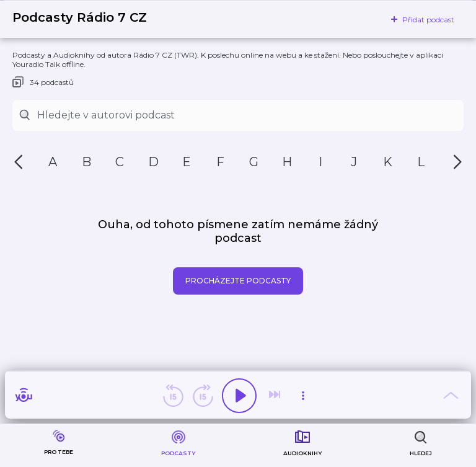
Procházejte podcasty (238, 281)
